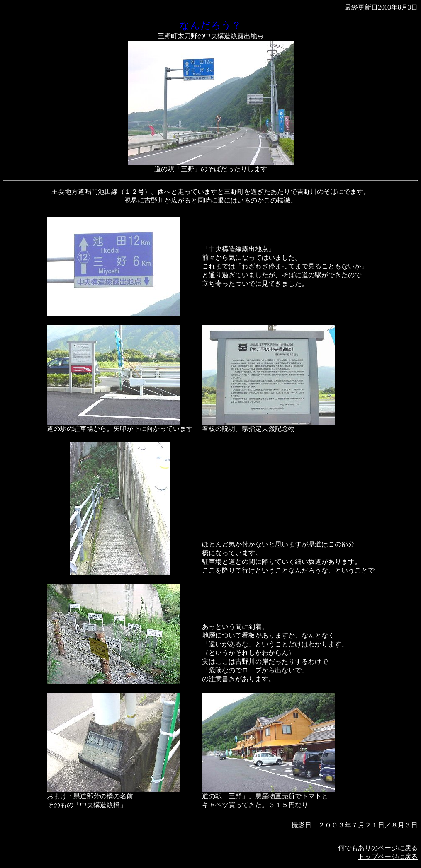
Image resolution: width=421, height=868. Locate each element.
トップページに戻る (388, 857)
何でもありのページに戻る (378, 848)
